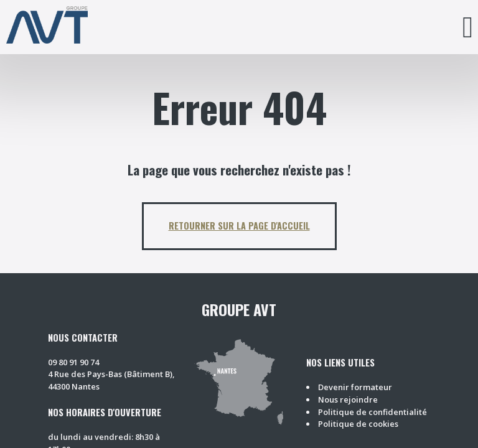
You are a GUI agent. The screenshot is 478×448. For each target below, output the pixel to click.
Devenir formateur (355, 387)
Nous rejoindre (348, 399)
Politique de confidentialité (373, 412)
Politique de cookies (358, 424)
